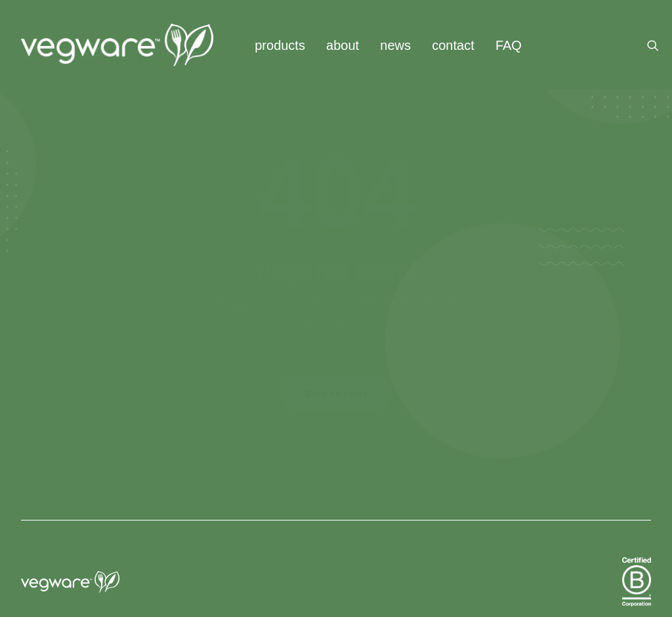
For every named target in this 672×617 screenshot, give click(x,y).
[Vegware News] (117, 45)
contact (453, 45)
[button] (659, 45)
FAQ (509, 45)
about (343, 45)
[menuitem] (280, 45)
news (395, 45)
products (280, 45)
